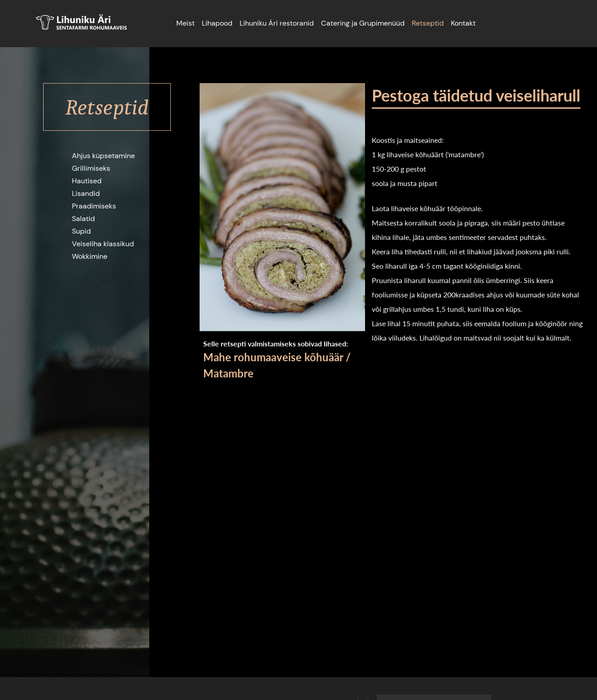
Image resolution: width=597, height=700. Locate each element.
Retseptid (428, 23)
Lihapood (217, 23)
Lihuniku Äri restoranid (277, 23)
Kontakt (463, 23)
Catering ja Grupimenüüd (363, 23)
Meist (185, 23)
